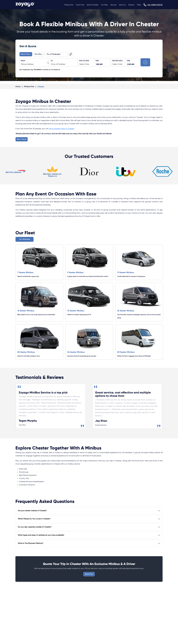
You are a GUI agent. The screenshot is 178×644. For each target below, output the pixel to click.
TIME (97, 61)
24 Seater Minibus (76, 352)
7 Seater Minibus (25, 272)
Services (113, 5)
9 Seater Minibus (75, 272)
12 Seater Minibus (26, 311)
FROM (23, 61)
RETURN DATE (117, 61)
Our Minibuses (25, 239)
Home (18, 87)
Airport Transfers (93, 5)
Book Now (89, 574)
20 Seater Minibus (26, 352)
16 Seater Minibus (126, 311)
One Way (39, 54)
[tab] (89, 511)
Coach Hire (80, 5)
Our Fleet (104, 5)
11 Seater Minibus (126, 272)
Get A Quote (22, 139)
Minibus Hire (69, 5)
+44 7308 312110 (155, 5)
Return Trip (26, 54)
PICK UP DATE (84, 61)
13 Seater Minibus (76, 311)
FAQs (139, 5)
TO (52, 61)
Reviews (131, 5)
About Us (122, 5)
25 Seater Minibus (126, 352)
